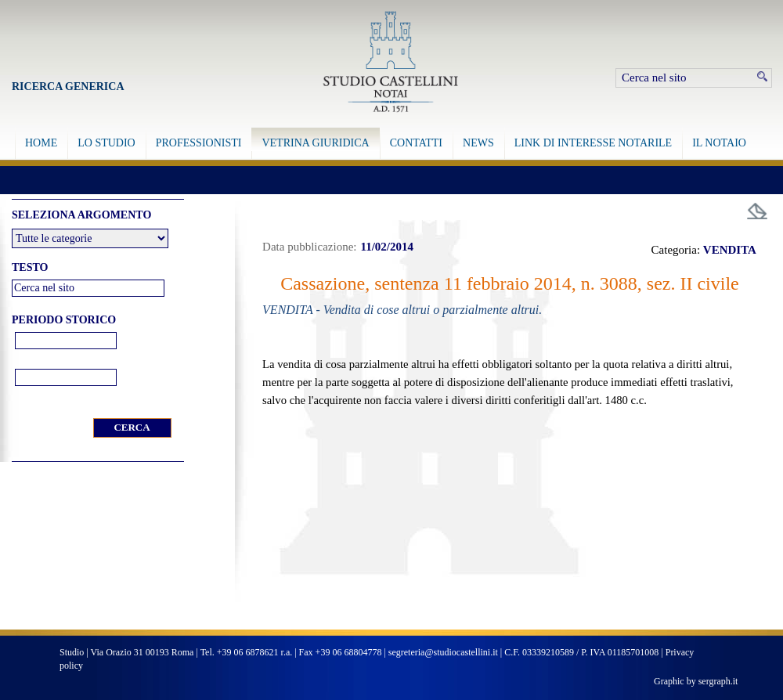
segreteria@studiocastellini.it (443, 652)
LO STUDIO (106, 143)
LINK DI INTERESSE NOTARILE (593, 143)
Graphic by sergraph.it (696, 681)
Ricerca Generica (68, 87)
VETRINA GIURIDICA (315, 143)
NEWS (478, 143)
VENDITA (730, 250)
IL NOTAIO (719, 143)
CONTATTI (416, 143)
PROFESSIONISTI (199, 143)
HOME (41, 143)
